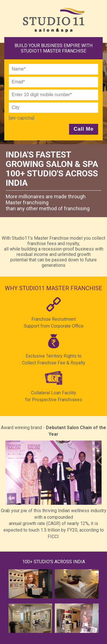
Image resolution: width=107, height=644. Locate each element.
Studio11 (55, 20)
